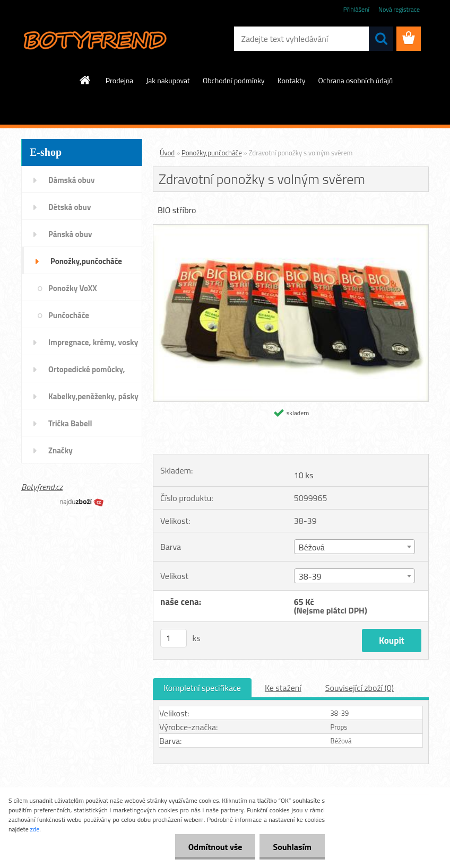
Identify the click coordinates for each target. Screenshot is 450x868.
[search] (381, 39)
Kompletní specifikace (202, 688)
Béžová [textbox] (312, 547)
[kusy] (174, 638)
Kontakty (292, 80)
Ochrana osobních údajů (356, 80)
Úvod (167, 153)
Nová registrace (399, 9)
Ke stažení (283, 688)
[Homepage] (85, 80)
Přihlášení (356, 9)
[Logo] (94, 39)
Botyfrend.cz (42, 487)
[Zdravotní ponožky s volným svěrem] (291, 229)
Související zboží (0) (360, 688)
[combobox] (354, 547)
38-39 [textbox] (310, 576)
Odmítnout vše (215, 847)
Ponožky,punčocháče (212, 153)
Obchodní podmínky (234, 80)
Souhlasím (292, 847)
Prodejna (119, 80)
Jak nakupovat (168, 80)
